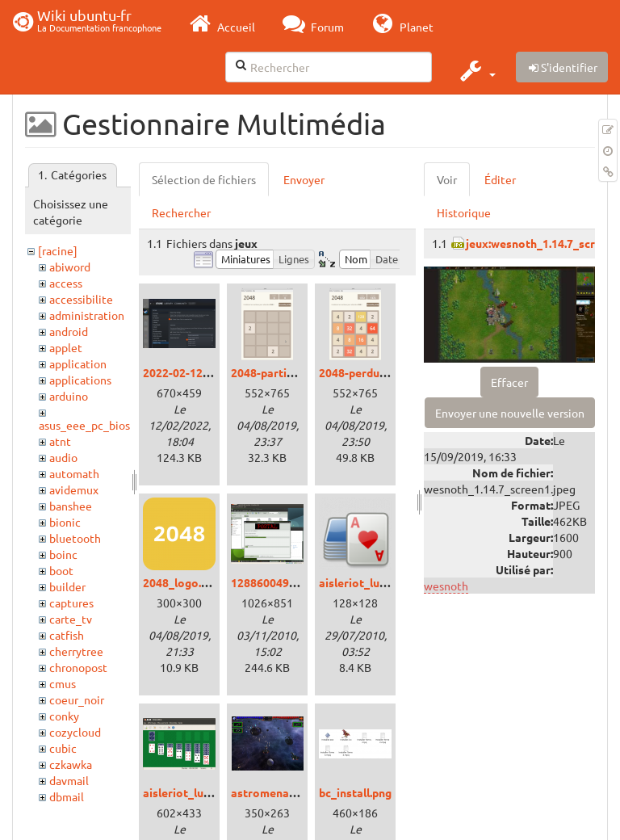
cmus (63, 683)
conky (64, 716)
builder (67, 586)
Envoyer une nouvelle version (510, 413)
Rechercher (181, 212)
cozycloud (75, 732)
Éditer (500, 179)
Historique (464, 212)
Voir (447, 179)
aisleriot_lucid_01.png (201, 792)
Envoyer (304, 179)
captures (71, 603)
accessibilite (81, 299)
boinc (63, 554)
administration (87, 315)
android (69, 331)
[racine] (58, 250)
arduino (69, 396)
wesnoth (446, 586)
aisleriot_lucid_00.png (377, 582)
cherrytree (76, 651)
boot (61, 570)
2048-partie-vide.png (286, 372)
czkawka (71, 764)
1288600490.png (274, 582)
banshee (71, 506)
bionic (65, 522)
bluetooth (75, 538)
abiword (70, 267)
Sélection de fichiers (204, 179)
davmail (69, 780)
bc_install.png (355, 792)
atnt (60, 441)
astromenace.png (277, 792)
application (78, 363)
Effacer (509, 382)
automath (74, 473)
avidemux (74, 489)
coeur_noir (77, 699)
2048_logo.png (182, 582)
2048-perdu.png (360, 372)
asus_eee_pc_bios (84, 425)
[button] (476, 70)
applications (80, 380)
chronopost (78, 667)
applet (66, 347)
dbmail (67, 796)
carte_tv (71, 619)
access (66, 283)
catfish (67, 635)
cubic (63, 748)
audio (63, 457)
